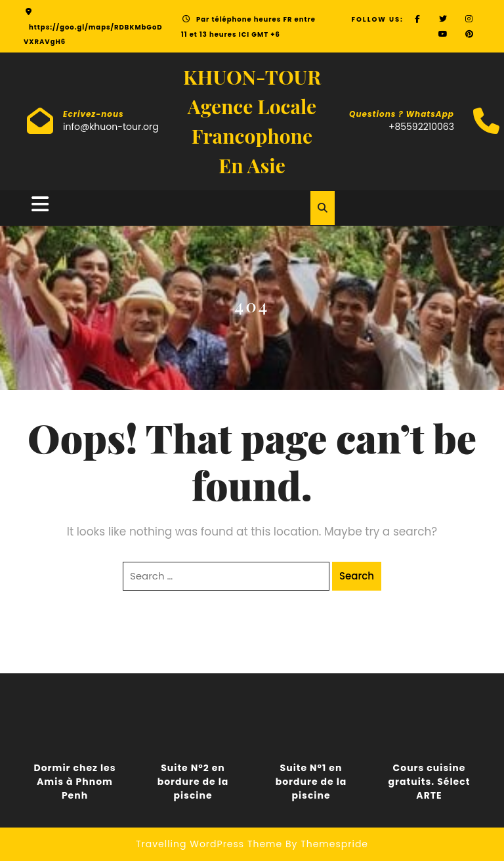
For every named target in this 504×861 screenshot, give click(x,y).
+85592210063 (421, 127)
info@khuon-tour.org (111, 127)
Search (357, 576)
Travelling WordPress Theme (209, 844)
